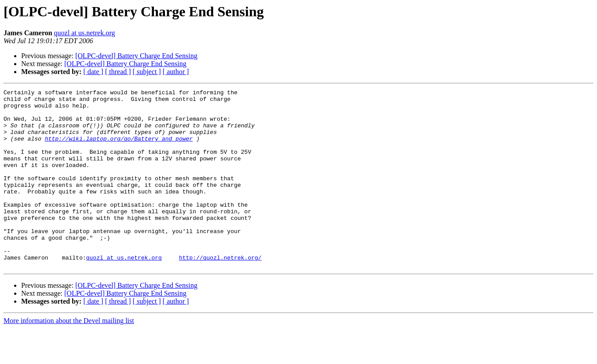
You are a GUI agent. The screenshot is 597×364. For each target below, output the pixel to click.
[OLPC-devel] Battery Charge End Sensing (136, 56)
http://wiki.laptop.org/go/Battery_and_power (119, 149)
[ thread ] (118, 72)
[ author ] (176, 72)
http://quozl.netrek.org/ (220, 292)
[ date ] (93, 72)
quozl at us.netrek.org (84, 33)
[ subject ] (147, 72)
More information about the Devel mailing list (69, 356)
